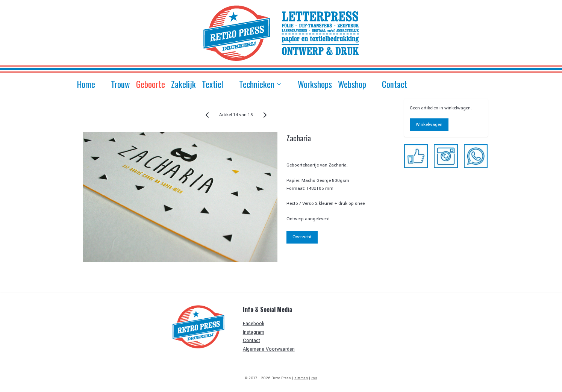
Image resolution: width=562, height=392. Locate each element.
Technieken (261, 84)
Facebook (254, 324)
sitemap (301, 378)
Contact (395, 84)
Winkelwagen (429, 125)
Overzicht (302, 237)
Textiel (213, 84)
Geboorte (151, 84)
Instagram (254, 332)
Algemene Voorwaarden (269, 349)
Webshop (352, 84)
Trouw (120, 84)
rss (314, 378)
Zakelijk (183, 84)
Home (86, 84)
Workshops (315, 84)
